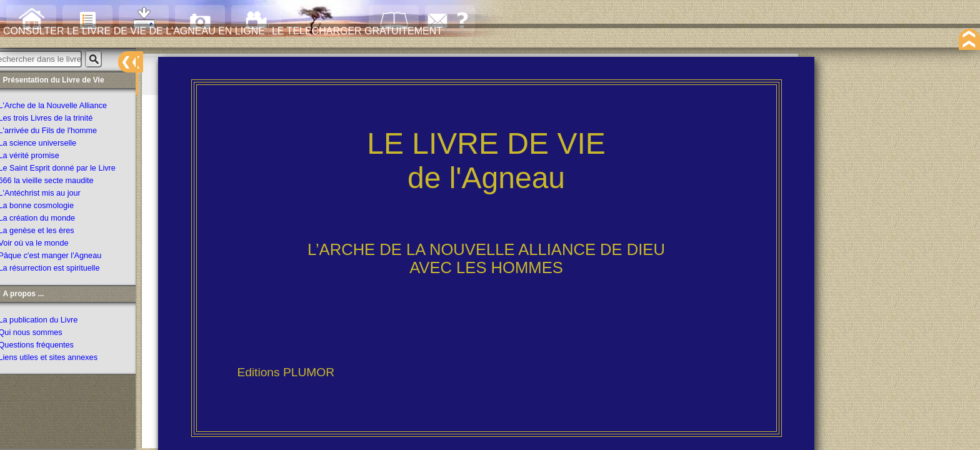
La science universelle (52, 146)
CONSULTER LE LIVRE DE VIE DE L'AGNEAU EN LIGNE (261, 45)
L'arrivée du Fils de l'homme (63, 133)
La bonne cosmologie (51, 208)
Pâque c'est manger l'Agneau (65, 258)
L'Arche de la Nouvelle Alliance (68, 108)
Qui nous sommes (46, 334)
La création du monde (52, 221)
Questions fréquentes (51, 347)
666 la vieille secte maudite (61, 183)
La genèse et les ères (51, 233)
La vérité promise (44, 158)
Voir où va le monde (48, 246)
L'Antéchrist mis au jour (55, 196)
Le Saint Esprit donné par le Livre (72, 171)
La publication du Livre (53, 322)
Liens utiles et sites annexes (63, 359)
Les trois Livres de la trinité (61, 121)
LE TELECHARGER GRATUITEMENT (430, 45)
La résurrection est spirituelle (64, 271)
